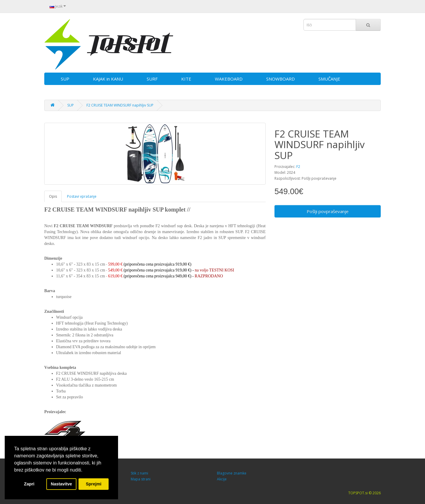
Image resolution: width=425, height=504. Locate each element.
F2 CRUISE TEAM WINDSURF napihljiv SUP (120, 105)
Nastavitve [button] (61, 484)
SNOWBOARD (281, 79)
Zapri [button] (29, 484)
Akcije (222, 479)
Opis (53, 196)
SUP (65, 79)
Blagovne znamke (232, 473)
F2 (298, 167)
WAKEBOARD (229, 79)
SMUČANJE (329, 79)
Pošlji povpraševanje (328, 211)
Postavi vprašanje (82, 196)
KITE (186, 79)
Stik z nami (139, 473)
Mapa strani (141, 479)
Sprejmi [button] (94, 484)
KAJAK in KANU (108, 79)
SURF (152, 79)
